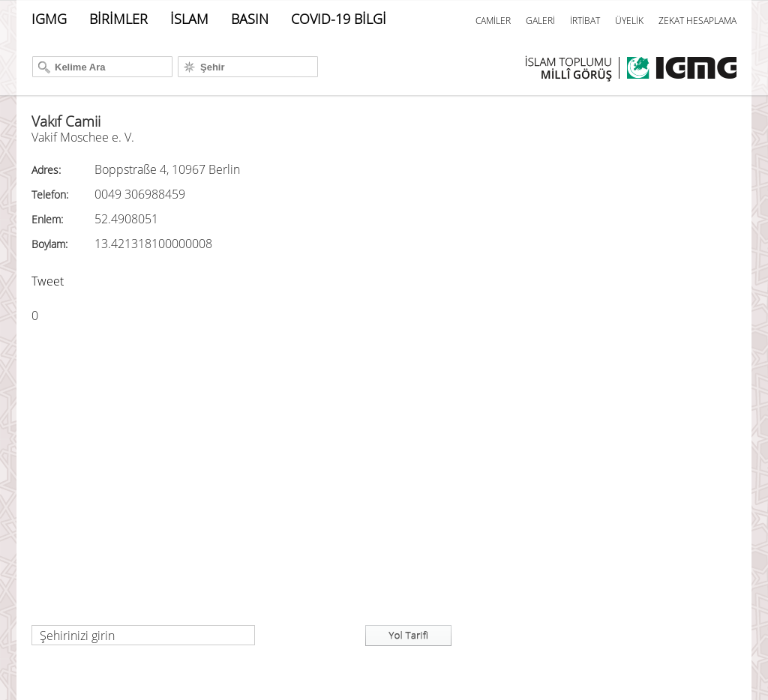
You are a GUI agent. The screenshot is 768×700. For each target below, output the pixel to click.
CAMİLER (493, 21)
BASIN (250, 19)
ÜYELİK (629, 21)
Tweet (48, 281)
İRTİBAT (585, 21)
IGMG (49, 19)
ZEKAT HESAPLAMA (697, 21)
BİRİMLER (118, 19)
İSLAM (189, 19)
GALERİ (540, 21)
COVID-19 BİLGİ (339, 19)
